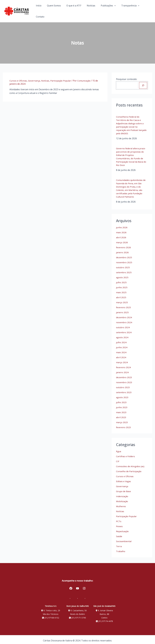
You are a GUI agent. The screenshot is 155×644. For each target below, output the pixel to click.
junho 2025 (122, 285)
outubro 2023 (123, 385)
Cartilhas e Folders (126, 454)
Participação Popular (62, 78)
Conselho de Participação (129, 469)
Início (42, 10)
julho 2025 (121, 280)
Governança (35, 78)
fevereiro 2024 (124, 365)
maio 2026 (121, 230)
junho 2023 (122, 405)
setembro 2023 (124, 390)
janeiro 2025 (122, 310)
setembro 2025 (124, 270)
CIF (118, 459)
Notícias (91, 10)
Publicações (107, 10)
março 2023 (122, 420)
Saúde (119, 534)
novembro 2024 (124, 320)
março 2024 (122, 360)
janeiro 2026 (122, 250)
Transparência (128, 10)
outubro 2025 (123, 265)
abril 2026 (121, 235)
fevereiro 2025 (124, 305)
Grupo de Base (124, 489)
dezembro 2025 (124, 255)
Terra (119, 544)
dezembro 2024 (124, 315)
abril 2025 (121, 295)
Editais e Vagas (124, 479)
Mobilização (122, 499)
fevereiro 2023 (124, 425)
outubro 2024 (123, 325)
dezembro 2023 (124, 375)
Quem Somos (56, 10)
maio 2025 (121, 290)
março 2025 (122, 300)
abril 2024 (121, 355)
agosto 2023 (122, 395)
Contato (146, 10)
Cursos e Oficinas (18, 78)
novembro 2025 (124, 260)
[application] (113, 10)
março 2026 (122, 240)
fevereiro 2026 (124, 245)
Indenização (122, 494)
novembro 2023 (124, 380)
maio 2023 (121, 410)
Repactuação (123, 529)
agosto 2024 (122, 335)
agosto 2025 (122, 275)
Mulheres (121, 504)
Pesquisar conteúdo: (127, 77)
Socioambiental (124, 539)
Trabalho (121, 549)
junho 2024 (122, 345)
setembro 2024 (124, 330)
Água (119, 449)
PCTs (119, 519)
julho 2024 (121, 340)
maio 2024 (121, 350)
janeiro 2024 (122, 370)
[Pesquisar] (143, 83)
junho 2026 (122, 225)
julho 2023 (121, 400)
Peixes (119, 524)
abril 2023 (121, 415)
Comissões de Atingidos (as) (131, 464)
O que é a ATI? (75, 10)
